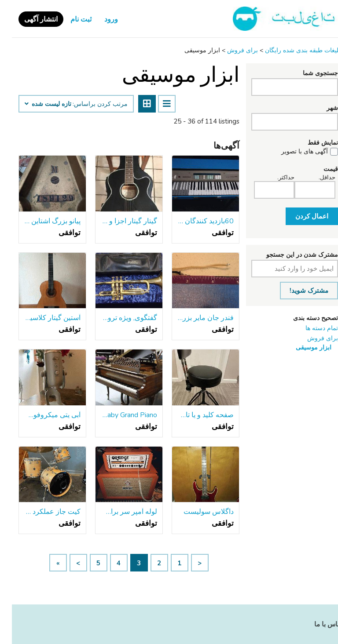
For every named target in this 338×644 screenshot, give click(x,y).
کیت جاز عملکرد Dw (40, 512)
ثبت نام (69, 19)
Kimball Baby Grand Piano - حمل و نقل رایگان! (117, 415)
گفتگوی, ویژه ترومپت (117, 318)
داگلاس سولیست (197, 512)
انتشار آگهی (29, 19)
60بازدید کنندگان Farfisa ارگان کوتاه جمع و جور (194, 221)
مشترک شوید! (297, 291)
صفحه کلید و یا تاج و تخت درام (194, 415)
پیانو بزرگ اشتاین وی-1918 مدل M (40, 221)
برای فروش (311, 338)
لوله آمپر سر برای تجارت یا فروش (117, 512)
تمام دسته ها (310, 328)
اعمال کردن (300, 216)
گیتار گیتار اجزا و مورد (117, 221)
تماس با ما (317, 624)
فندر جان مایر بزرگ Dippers (194, 318)
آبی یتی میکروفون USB (40, 415)
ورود (99, 19)
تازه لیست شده (36, 104)
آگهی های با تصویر (293, 152)
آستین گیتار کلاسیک (40, 318)
